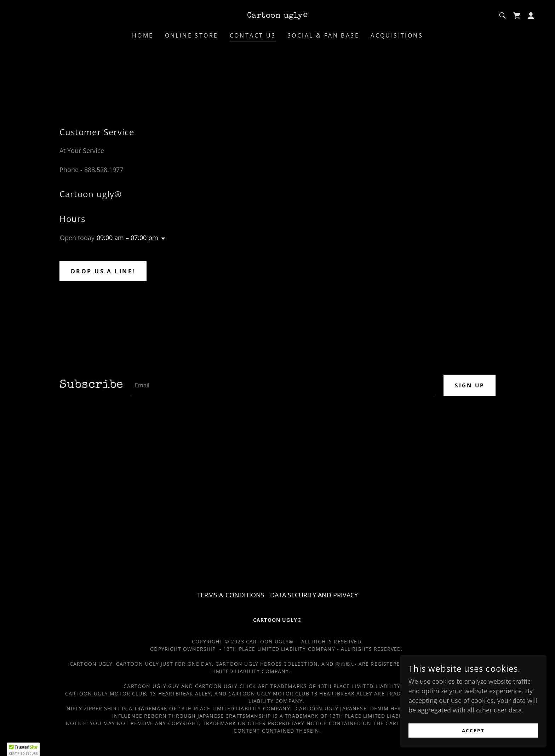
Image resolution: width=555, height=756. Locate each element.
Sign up (468, 385)
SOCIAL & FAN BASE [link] (323, 35)
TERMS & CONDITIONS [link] (231, 595)
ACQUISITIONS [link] (397, 35)
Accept (476, 731)
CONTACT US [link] (253, 35)
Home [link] (143, 35)
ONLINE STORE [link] (192, 35)
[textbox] (282, 385)
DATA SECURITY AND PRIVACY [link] (314, 595)
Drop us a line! (103, 271)
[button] (531, 16)
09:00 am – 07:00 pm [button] (127, 238)
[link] (277, 15)
